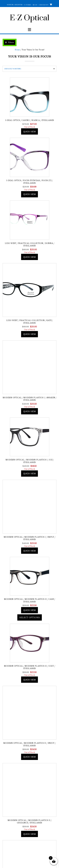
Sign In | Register (15, 5)
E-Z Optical (29, 18)
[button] (10, 42)
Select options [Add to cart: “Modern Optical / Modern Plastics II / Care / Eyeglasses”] (30, 617)
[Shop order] (29, 69)
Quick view (29, 132)
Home (17, 50)
